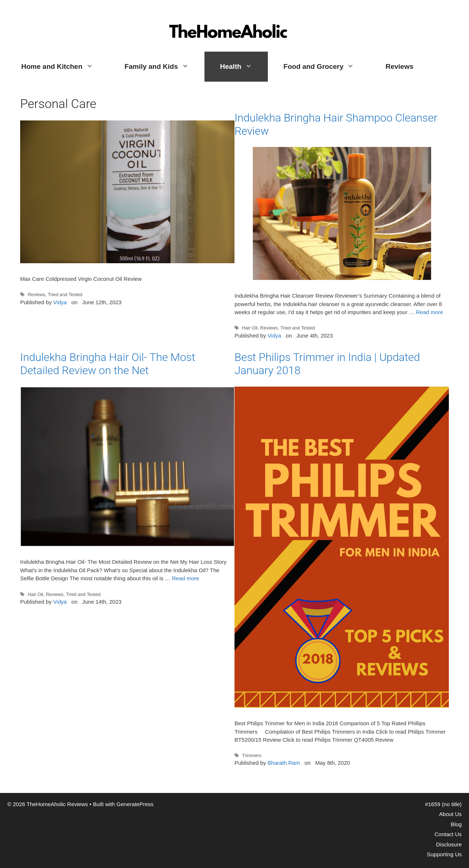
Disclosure (449, 844)
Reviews (399, 66)
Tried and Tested (65, 295)
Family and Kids (165, 67)
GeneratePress (135, 804)
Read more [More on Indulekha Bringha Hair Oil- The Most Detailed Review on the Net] (185, 578)
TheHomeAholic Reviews (229, 13)
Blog (456, 824)
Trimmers (252, 755)
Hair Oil (250, 328)
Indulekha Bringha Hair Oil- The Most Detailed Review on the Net (108, 364)
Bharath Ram (284, 763)
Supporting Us (444, 854)
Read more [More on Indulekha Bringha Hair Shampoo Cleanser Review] (429, 312)
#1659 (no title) (443, 804)
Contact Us (448, 834)
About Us (450, 814)
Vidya (60, 302)
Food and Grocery (327, 67)
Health (244, 67)
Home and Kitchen (65, 67)
